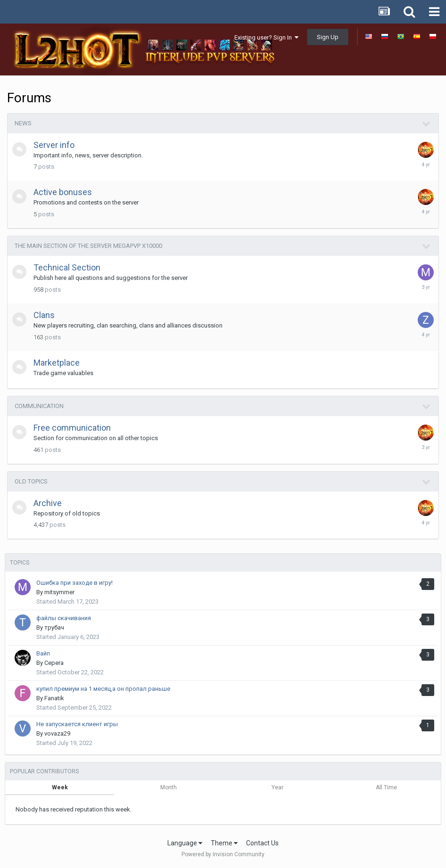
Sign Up (328, 37)
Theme (224, 843)
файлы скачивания (64, 618)
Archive (48, 503)
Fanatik (54, 698)
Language (185, 843)
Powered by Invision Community (223, 854)
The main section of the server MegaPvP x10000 (88, 246)
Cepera (54, 663)
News (23, 123)
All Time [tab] (386, 787)
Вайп (43, 653)
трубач (54, 627)
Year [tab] (277, 787)
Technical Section (67, 267)
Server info (54, 145)
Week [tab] (60, 787)
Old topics (31, 481)
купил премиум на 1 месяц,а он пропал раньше (103, 689)
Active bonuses (63, 192)
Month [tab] (169, 787)
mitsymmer (59, 592)
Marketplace (57, 363)
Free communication (72, 428)
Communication (39, 406)
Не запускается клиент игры (77, 724)
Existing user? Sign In (266, 37)
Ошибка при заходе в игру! (74, 583)
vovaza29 (57, 733)
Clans (44, 315)
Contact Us (262, 843)
